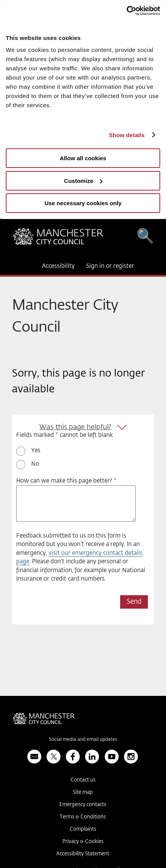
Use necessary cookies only (83, 203)
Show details (127, 135)
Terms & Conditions (83, 817)
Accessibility (58, 266)
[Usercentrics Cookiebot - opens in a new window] (127, 11)
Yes (36, 451)
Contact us (83, 780)
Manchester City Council (58, 239)
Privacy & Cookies (83, 842)
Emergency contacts (83, 805)
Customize (83, 181)
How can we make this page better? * (66, 481)
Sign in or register (110, 266)
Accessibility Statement (83, 854)
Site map (83, 792)
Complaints (83, 829)
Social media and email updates (83, 740)
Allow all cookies (83, 158)
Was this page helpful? (75, 427)
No (35, 464)
